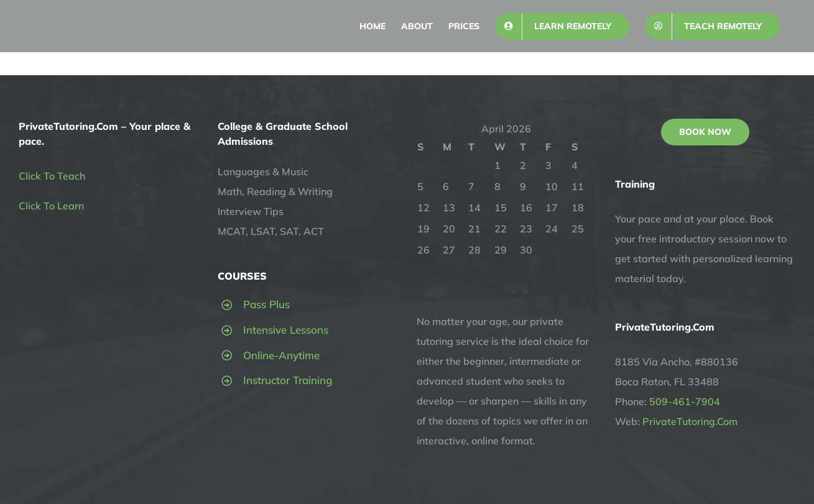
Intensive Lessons (286, 330)
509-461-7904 (685, 401)
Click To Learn (51, 206)
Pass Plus (266, 304)
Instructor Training (288, 380)
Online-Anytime (281, 355)
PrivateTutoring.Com (690, 421)
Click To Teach (52, 176)
